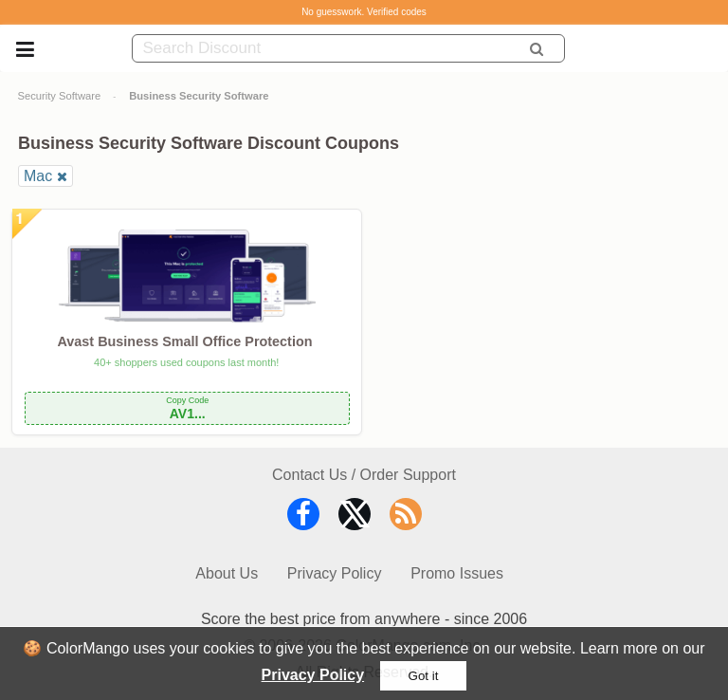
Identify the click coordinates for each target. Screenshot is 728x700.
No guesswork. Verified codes (364, 12)
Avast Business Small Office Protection (185, 341)
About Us (227, 573)
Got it (424, 676)
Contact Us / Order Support (364, 475)
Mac (38, 176)
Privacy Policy (313, 675)
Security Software (60, 96)
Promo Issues (457, 573)
